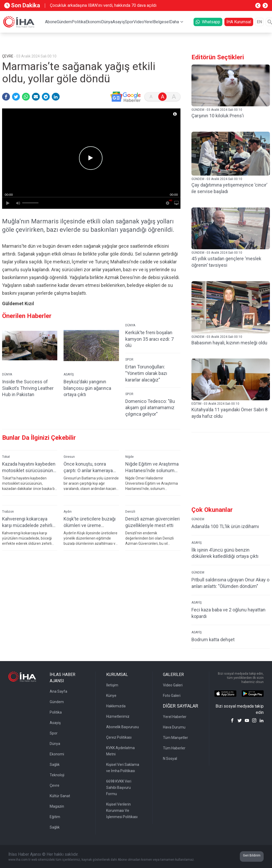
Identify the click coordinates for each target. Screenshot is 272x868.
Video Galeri (173, 685)
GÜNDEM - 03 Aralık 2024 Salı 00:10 (217, 110)
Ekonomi (93, 22)
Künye (111, 696)
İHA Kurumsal (239, 22)
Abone (51, 22)
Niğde (129, 457)
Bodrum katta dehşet (213, 640)
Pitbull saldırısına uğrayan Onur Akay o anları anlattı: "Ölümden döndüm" (230, 583)
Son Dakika (22, 5)
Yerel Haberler (175, 717)
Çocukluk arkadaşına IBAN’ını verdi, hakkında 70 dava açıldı (103, 5)
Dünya (107, 22)
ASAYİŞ (69, 374)
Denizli (130, 512)
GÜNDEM (198, 519)
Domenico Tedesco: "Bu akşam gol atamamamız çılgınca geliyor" (150, 408)
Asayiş (119, 22)
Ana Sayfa (58, 691)
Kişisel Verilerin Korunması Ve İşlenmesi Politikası (122, 811)
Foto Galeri (172, 696)
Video (139, 22)
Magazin (57, 806)
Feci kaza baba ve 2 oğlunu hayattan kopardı (228, 613)
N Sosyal (170, 759)
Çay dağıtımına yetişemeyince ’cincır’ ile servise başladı (229, 188)
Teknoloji (57, 775)
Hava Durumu (174, 727)
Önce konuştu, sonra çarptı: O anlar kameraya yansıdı (88, 467)
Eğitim (55, 817)
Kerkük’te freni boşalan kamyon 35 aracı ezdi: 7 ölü (149, 339)
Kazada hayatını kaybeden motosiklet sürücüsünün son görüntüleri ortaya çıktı (30, 467)
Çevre (55, 785)
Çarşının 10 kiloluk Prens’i (218, 116)
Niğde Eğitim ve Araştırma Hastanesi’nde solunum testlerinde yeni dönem (152, 467)
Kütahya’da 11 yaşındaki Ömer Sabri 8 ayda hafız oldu (229, 413)
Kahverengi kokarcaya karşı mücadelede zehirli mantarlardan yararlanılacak (27, 522)
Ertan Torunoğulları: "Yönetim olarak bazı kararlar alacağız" (146, 373)
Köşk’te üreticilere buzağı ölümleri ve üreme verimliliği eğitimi (90, 522)
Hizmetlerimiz (118, 716)
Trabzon (8, 512)
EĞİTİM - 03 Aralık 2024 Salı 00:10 (215, 404)
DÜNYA (7, 374)
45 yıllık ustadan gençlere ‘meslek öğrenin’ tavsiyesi (226, 262)
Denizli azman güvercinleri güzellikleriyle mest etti (152, 522)
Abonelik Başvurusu (123, 727)
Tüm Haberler (174, 748)
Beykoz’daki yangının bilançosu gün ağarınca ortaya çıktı (87, 388)
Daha (174, 22)
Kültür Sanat (60, 796)
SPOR (129, 360)
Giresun (69, 457)
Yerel (149, 22)
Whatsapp (208, 22)
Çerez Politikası (119, 737)
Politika (79, 22)
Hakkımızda (116, 706)
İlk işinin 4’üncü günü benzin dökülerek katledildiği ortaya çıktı (225, 553)
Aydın (68, 512)
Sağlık (55, 765)
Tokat (6, 457)
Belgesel (161, 22)
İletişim (112, 685)
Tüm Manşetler (175, 738)
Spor (129, 22)
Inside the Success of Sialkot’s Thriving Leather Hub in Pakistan (28, 388)
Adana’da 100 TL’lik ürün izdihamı (225, 526)
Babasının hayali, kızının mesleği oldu (229, 343)
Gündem (64, 22)
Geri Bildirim (252, 855)
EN (259, 22)
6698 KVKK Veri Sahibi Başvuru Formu (119, 788)
